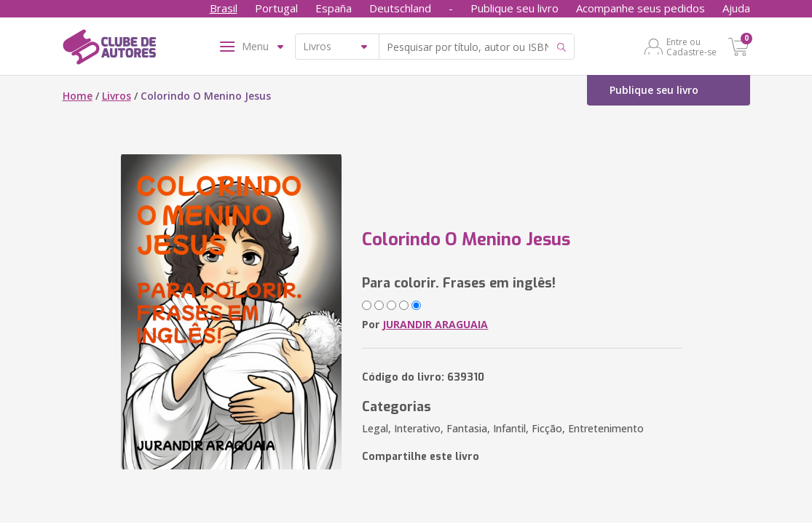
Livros (117, 96)
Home (78, 96)
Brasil (224, 8)
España (334, 8)
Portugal (276, 8)
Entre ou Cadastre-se (691, 47)
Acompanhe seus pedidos (640, 8)
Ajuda (736, 8)
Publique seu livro (515, 8)
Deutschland (400, 8)
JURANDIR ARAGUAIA (435, 324)
